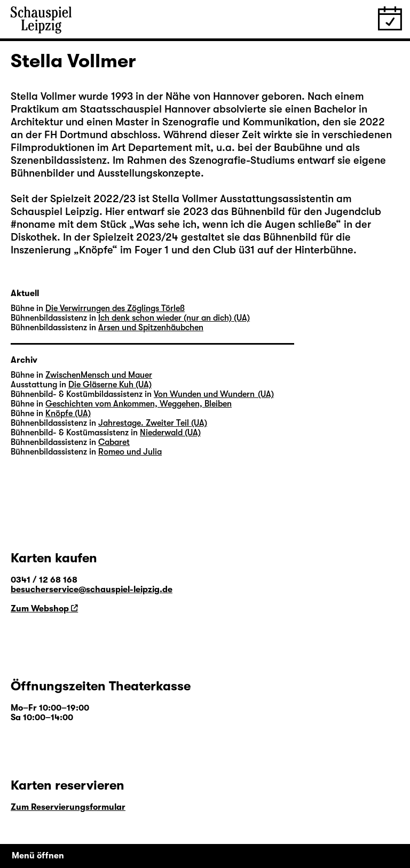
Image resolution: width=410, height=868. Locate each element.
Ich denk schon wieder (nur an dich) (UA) (174, 318)
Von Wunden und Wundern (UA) (214, 394)
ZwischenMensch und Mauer (99, 375)
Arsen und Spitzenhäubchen (151, 328)
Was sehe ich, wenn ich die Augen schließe (235, 224)
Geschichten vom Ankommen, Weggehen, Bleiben (139, 404)
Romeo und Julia (130, 452)
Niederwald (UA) (170, 433)
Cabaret (114, 442)
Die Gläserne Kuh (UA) (110, 385)
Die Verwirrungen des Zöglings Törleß (115, 308)
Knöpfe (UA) (68, 413)
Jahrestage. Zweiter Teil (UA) (153, 423)
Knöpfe (96, 250)
